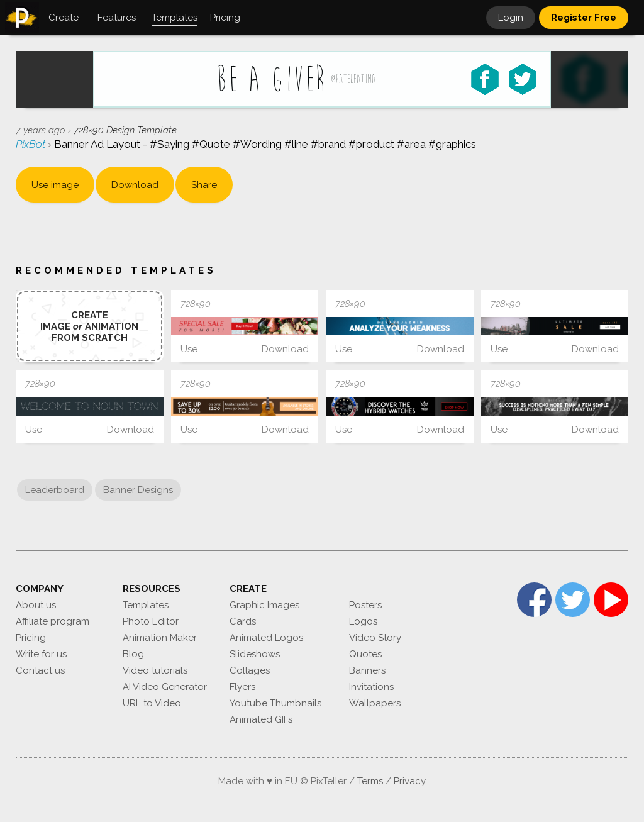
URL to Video (152, 703)
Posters (365, 605)
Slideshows (255, 654)
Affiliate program (53, 621)
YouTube (611, 600)
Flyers (242, 687)
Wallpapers (375, 703)
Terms (370, 781)
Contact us (40, 670)
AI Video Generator (165, 687)
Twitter (573, 600)
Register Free (584, 18)
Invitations (371, 687)
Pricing (31, 638)
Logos (363, 621)
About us (36, 605)
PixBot (32, 144)
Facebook (534, 600)
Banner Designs (138, 490)
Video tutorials (155, 670)
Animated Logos (266, 638)
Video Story (375, 638)
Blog (133, 654)
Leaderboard (55, 490)
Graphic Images (264, 605)
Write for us (41, 654)
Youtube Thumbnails (275, 703)
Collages (250, 670)
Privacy (410, 781)
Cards (243, 621)
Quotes (365, 654)
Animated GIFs (261, 719)
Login (511, 18)
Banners (367, 670)
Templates (146, 605)
